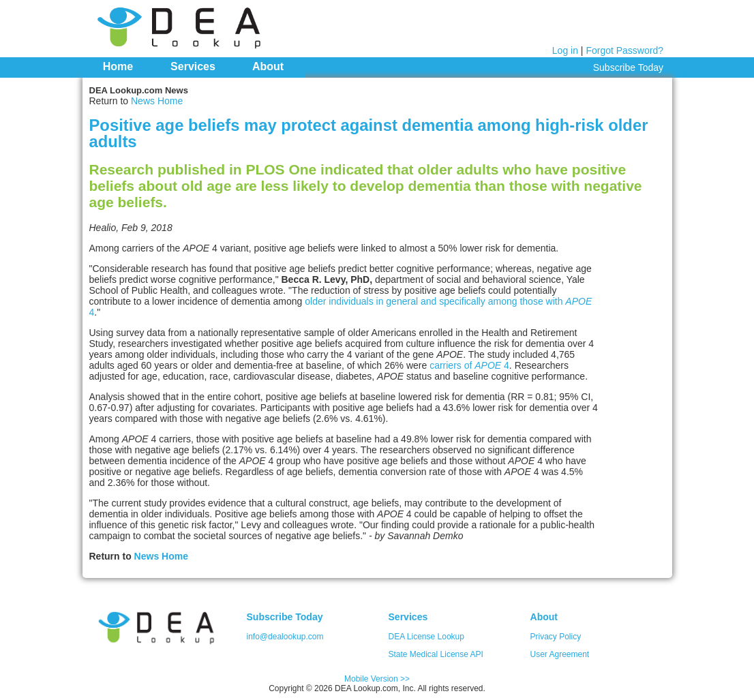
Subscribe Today (628, 67)
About (268, 66)
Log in (565, 50)
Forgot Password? (624, 50)
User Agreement (560, 654)
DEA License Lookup (426, 637)
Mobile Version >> (377, 679)
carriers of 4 (469, 365)
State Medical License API (436, 654)
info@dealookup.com (285, 637)
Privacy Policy (556, 637)
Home (118, 66)
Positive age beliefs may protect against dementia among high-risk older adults (369, 133)
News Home (157, 101)
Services (193, 66)
